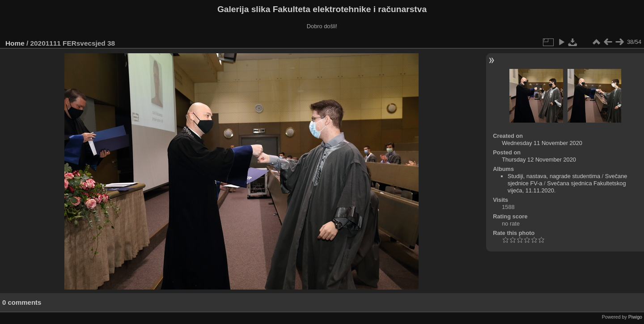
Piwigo (635, 317)
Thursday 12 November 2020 (539, 160)
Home (15, 43)
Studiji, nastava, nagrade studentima (554, 176)
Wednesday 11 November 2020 (542, 143)
